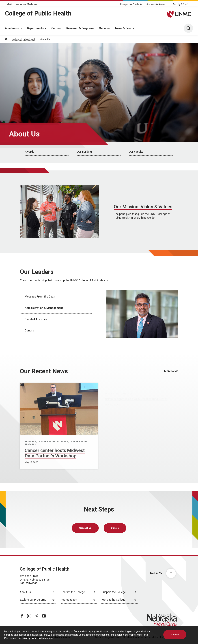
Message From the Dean (40, 297)
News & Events (125, 28)
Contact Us (85, 528)
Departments (35, 28)
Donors (29, 330)
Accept (175, 635)
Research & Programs (80, 28)
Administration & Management (44, 308)
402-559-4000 (29, 583)
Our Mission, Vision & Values (143, 207)
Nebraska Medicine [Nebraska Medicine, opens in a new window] (26, 4)
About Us (45, 39)
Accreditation (69, 600)
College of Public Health (38, 13)
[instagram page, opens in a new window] (29, 616)
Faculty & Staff (181, 4)
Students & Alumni (156, 4)
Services (105, 28)
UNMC (8, 4)
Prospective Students (131, 4)
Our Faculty (136, 152)
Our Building (84, 152)
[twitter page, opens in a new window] (37, 616)
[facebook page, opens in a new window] (22, 616)
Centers (56, 28)
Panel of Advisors (36, 319)
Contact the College (73, 592)
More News (171, 371)
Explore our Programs (33, 600)
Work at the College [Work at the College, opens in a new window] (113, 600)
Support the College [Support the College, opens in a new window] (114, 592)
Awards (29, 152)
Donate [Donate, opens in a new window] (115, 528)
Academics (12, 28)
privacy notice (30, 638)
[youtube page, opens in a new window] (44, 616)
